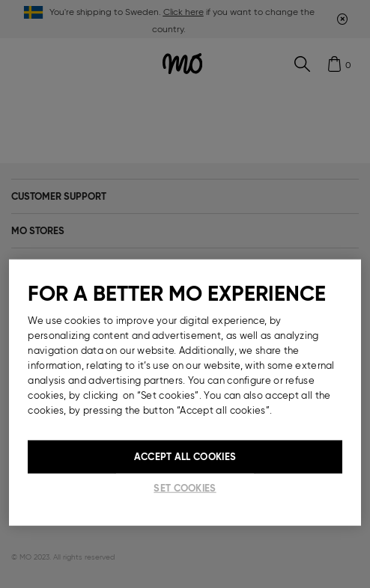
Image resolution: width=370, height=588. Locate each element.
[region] (185, 393)
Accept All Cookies (185, 457)
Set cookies (185, 488)
